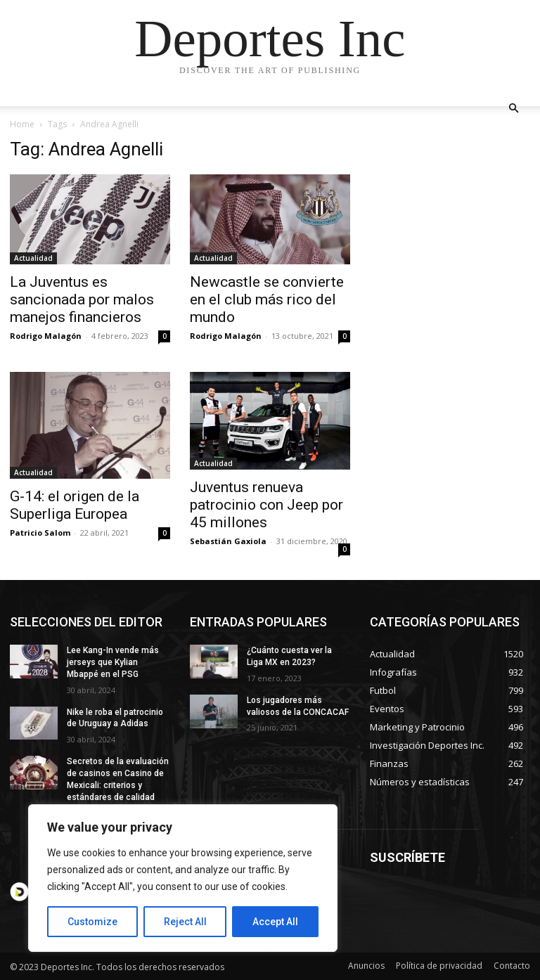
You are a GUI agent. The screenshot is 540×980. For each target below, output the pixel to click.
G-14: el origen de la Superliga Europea (75, 505)
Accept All (275, 922)
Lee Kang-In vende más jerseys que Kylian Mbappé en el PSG (113, 662)
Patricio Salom (40, 533)
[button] (513, 109)
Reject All (185, 922)
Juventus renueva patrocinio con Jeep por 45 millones (266, 505)
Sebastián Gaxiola (228, 541)
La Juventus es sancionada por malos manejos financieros (82, 299)
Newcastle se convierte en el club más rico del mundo (267, 299)
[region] (183, 878)
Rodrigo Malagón (46, 336)
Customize (92, 922)
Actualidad (33, 258)
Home (22, 124)
